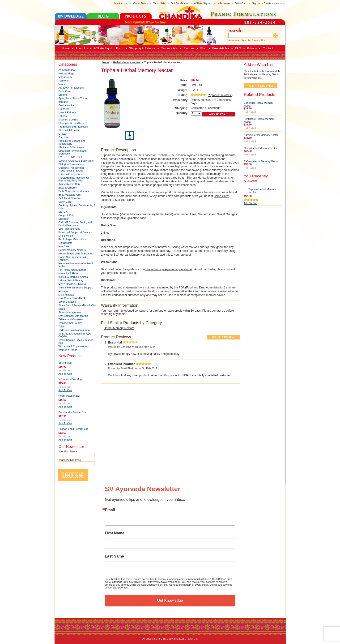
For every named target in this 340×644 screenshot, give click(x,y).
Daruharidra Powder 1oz (72, 412)
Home (106, 62)
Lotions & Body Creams (72, 174)
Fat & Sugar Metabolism (72, 239)
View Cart (241, 3)
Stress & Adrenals (69, 130)
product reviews (220, 95)
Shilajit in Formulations (71, 164)
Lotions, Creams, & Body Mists (76, 161)
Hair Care (64, 246)
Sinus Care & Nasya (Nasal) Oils (77, 305)
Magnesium (65, 77)
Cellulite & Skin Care (70, 198)
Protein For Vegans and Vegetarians (72, 142)
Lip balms (64, 109)
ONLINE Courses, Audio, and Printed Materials (75, 224)
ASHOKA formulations (71, 88)
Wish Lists (159, 3)
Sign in (256, 3)
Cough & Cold (67, 215)
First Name (115, 533)
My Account (121, 3)
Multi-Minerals (67, 295)
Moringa (63, 291)
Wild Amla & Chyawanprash (74, 346)
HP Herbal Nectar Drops (72, 270)
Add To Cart (65, 374)
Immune (63, 102)
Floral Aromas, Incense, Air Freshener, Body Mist (74, 179)
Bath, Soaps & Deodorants (74, 191)
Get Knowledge (170, 600)
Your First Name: (68, 451)
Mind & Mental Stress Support (76, 288)
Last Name (114, 556)
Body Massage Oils (70, 195)
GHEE (62, 134)
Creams (63, 95)
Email (110, 510)
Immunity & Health (69, 273)
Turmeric (64, 81)
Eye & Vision (66, 236)
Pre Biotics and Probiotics (73, 127)
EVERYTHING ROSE (71, 157)
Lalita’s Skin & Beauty (71, 280)
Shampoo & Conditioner (72, 123)
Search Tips (259, 40)
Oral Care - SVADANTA (72, 298)
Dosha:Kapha (66, 105)
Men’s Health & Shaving (72, 284)
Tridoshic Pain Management (74, 330)
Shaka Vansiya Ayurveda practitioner (169, 269)
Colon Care (65, 202)
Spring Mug (65, 363)
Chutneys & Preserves (71, 147)
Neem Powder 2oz (69, 396)
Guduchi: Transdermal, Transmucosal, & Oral (72, 169)
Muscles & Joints (68, 120)
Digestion (64, 219)
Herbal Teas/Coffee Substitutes (76, 253)
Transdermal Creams (71, 323)
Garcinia (63, 137)
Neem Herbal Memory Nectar (261, 148)
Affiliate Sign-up (203, 3)
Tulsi (61, 326)
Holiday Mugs (66, 73)
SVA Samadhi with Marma (73, 316)
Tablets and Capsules (71, 319)
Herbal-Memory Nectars (72, 250)
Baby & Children (68, 188)
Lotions (63, 116)
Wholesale (224, 3)
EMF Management (69, 229)
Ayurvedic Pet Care (70, 184)
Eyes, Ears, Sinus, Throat (73, 98)
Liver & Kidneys (68, 112)
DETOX (63, 212)
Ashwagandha (67, 70)
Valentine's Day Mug (70, 379)
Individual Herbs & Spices (73, 277)
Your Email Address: (70, 460)
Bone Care (65, 91)
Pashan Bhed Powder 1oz (73, 429)
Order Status (140, 3)
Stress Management (70, 312)
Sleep (62, 309)
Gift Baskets (66, 243)
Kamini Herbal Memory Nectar (261, 135)
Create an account (274, 3)
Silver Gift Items (68, 302)
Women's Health (68, 350)
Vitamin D (64, 84)
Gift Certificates (180, 3)
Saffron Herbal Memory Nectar (261, 161)
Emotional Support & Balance (75, 232)
